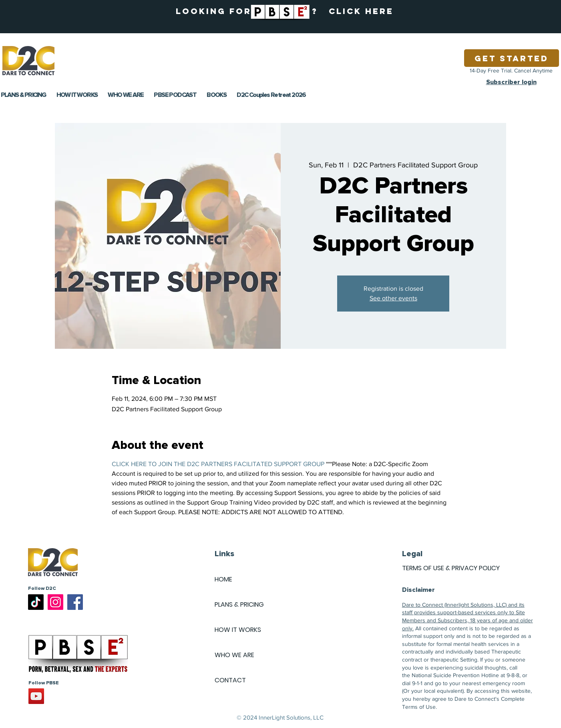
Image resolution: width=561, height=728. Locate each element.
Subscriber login (511, 82)
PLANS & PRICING (239, 604)
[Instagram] (55, 602)
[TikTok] (36, 602)
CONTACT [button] (230, 680)
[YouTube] (36, 696)
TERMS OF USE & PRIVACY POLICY (451, 568)
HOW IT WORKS (238, 630)
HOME (223, 579)
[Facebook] (75, 602)
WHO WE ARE (234, 655)
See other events (393, 298)
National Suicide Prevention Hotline (455, 675)
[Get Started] (512, 58)
